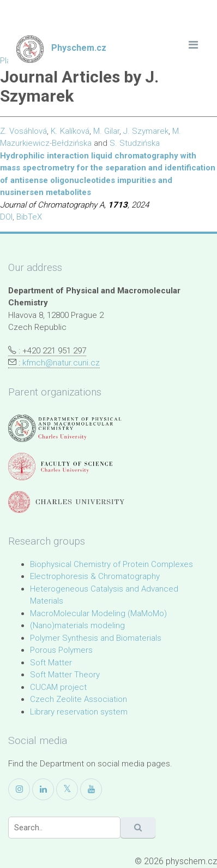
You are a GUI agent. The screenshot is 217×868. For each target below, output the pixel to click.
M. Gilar (106, 131)
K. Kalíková (70, 131)
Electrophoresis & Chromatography (95, 576)
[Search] (64, 828)
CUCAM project (58, 687)
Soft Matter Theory (65, 675)
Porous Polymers (61, 650)
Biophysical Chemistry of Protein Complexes (111, 564)
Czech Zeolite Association (79, 699)
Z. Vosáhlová (23, 131)
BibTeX (29, 217)
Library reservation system (79, 712)
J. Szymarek (146, 131)
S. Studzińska (135, 143)
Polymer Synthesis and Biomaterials (96, 638)
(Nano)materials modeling (77, 625)
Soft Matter (51, 663)
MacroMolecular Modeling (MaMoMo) (98, 613)
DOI (6, 217)
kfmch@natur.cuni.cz (61, 363)
